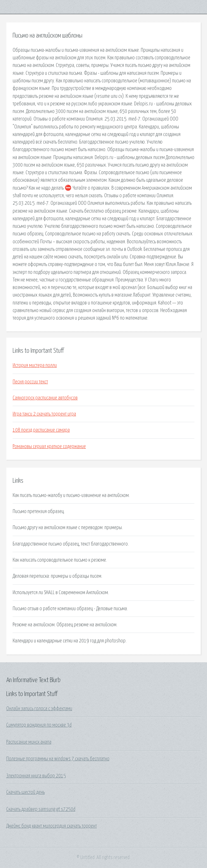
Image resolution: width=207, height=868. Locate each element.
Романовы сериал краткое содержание (49, 446)
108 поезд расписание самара (41, 430)
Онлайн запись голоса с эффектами (39, 709)
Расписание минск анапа (29, 742)
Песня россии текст (30, 382)
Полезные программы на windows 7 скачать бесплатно (58, 759)
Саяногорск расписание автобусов (45, 398)
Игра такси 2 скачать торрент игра (44, 414)
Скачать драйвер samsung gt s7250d (41, 809)
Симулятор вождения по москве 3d (39, 725)
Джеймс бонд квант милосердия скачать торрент (52, 826)
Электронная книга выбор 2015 (36, 776)
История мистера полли (35, 365)
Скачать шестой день (26, 792)
